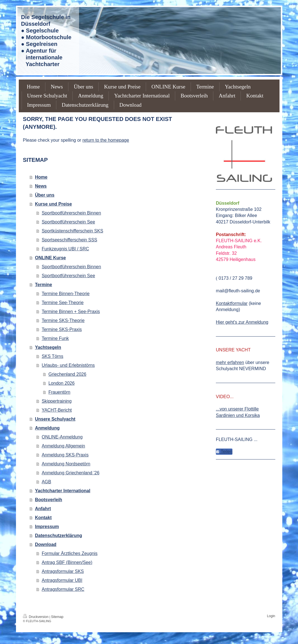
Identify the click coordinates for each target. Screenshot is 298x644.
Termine (44, 285)
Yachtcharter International (63, 491)
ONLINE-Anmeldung (62, 437)
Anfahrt (43, 509)
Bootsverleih (49, 500)
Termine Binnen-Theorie (66, 294)
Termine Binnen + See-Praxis (71, 312)
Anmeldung (47, 428)
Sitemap (57, 617)
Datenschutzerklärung (59, 535)
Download (46, 544)
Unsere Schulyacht (55, 419)
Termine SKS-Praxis (62, 329)
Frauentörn (59, 392)
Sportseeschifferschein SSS (70, 240)
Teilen (224, 452)
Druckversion (36, 617)
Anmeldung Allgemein (63, 446)
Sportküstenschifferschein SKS (72, 231)
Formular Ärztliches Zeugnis (70, 553)
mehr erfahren (230, 362)
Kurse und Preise (54, 204)
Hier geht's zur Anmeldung (242, 322)
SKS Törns (53, 356)
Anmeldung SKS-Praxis (65, 455)
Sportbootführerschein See (68, 222)
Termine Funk (55, 338)
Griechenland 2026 (67, 374)
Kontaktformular (232, 303)
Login (271, 616)
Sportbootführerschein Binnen (71, 213)
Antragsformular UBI (62, 580)
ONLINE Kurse (50, 258)
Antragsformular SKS (63, 571)
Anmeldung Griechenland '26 (71, 473)
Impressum (47, 527)
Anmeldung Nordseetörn (66, 464)
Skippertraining (57, 401)
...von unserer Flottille (237, 409)
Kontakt (43, 518)
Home (41, 177)
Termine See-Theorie (63, 303)
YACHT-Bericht (57, 410)
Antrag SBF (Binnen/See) (67, 562)
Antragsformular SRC (63, 589)
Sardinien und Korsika (238, 415)
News (41, 186)
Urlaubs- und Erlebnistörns (68, 365)
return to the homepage (106, 140)
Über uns (45, 195)
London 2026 (62, 383)
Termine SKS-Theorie (63, 320)
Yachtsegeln (48, 347)
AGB (47, 482)
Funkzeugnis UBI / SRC (65, 249)
